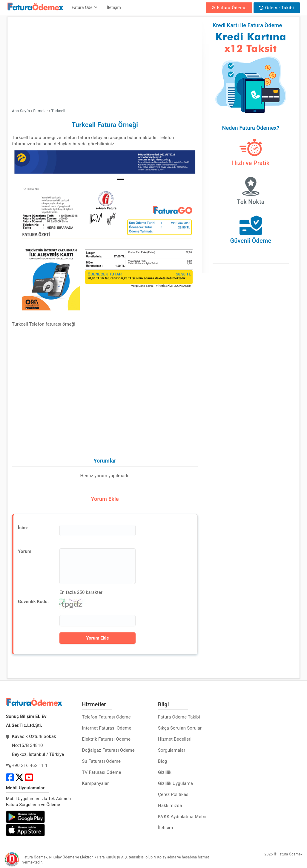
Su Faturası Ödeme (102, 761)
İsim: (23, 528)
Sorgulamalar (172, 750)
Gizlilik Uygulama (175, 783)
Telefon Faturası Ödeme (106, 717)
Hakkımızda (170, 806)
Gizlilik (165, 772)
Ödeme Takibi (277, 8)
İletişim (114, 7)
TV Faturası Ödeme (102, 772)
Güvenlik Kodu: (33, 602)
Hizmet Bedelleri (175, 739)
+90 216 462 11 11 (31, 765)
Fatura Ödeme (229, 8)
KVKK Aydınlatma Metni (182, 817)
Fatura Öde (85, 7)
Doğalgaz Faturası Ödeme (108, 750)
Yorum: (25, 551)
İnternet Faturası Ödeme (107, 728)
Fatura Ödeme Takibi (179, 717)
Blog (163, 761)
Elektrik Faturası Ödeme (106, 739)
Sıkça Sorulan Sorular (180, 728)
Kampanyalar (96, 783)
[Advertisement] (105, 63)
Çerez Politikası (174, 794)
